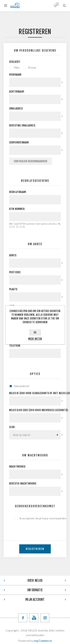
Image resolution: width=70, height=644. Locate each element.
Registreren (35, 549)
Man (17, 67)
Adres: (13, 255)
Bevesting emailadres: (22, 125)
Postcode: (15, 272)
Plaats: (13, 289)
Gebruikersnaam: (19, 142)
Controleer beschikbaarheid (31, 161)
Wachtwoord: (18, 467)
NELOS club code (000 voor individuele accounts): (35, 410)
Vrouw (32, 67)
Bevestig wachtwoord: (23, 484)
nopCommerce (43, 641)
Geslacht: (15, 62)
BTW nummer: (17, 209)
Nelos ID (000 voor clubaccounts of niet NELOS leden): (35, 393)
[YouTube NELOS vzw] (34, 618)
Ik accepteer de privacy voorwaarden (37, 518)
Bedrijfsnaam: (18, 192)
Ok (35, 332)
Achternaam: (17, 92)
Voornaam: (16, 75)
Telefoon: (15, 346)
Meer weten (35, 339)
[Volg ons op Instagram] (45, 618)
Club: (12, 427)
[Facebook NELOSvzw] (23, 618)
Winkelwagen (57, 4)
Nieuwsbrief (22, 386)
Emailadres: (16, 109)
